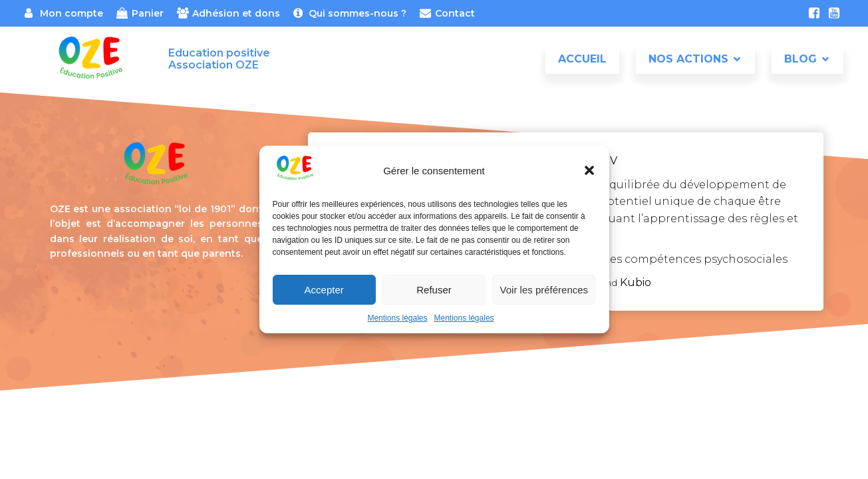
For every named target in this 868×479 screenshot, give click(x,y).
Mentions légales (397, 318)
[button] (589, 170)
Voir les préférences (544, 290)
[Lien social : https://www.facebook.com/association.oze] (814, 13)
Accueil (582, 60)
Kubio (636, 282)
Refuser (434, 290)
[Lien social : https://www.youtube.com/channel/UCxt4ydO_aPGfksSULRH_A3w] (834, 13)
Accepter (324, 290)
